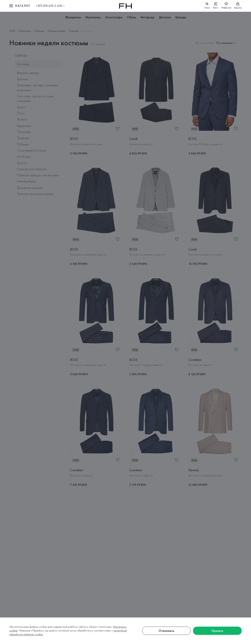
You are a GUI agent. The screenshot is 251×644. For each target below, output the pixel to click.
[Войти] (216, 6)
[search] (207, 6)
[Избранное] (226, 6)
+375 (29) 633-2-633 (49, 6)
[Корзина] (238, 6)
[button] (20, 6)
